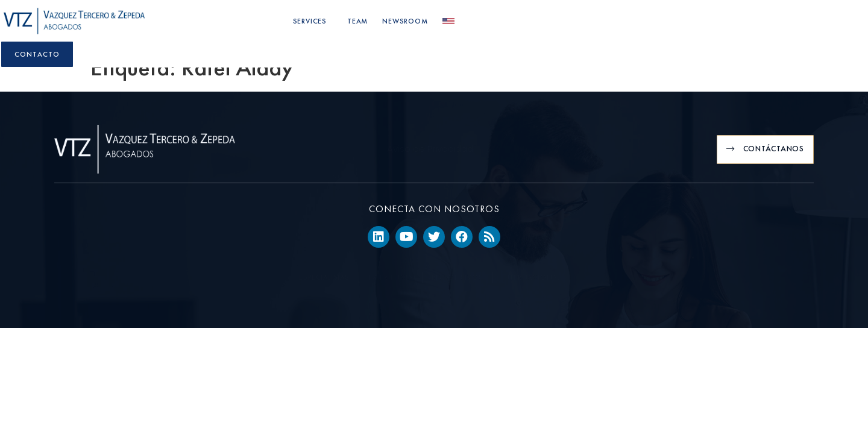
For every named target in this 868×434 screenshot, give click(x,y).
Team (606, 24)
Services (561, 24)
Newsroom (653, 24)
